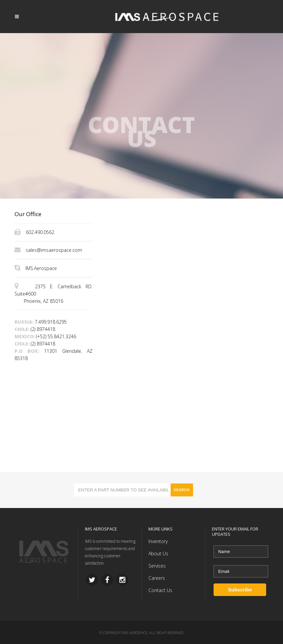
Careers (157, 578)
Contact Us (160, 590)
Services (157, 566)
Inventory (158, 541)
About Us (158, 553)
